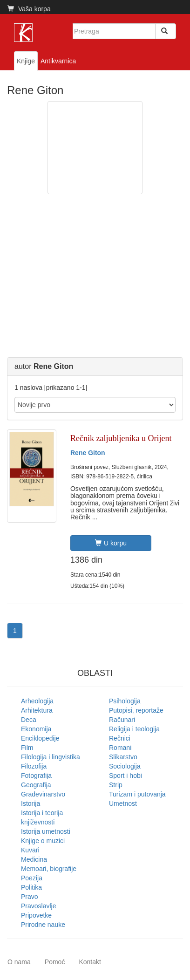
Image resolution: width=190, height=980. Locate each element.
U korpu (111, 543)
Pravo (30, 897)
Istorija (31, 803)
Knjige (26, 61)
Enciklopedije (40, 738)
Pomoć (55, 962)
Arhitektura (37, 710)
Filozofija (34, 766)
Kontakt (90, 962)
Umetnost (123, 803)
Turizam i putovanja (137, 794)
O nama (19, 962)
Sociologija (125, 766)
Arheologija (37, 701)
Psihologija (125, 701)
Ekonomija (36, 729)
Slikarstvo (123, 757)
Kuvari (30, 850)
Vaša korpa (29, 9)
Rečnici (120, 738)
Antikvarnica (58, 61)
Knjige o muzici (43, 841)
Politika (31, 887)
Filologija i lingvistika (51, 757)
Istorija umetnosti (46, 831)
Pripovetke (36, 915)
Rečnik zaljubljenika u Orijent (121, 438)
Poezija (32, 878)
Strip (116, 785)
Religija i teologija (134, 729)
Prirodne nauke (43, 925)
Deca (29, 720)
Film (27, 748)
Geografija (36, 785)
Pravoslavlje (38, 906)
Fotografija (36, 776)
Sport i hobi (126, 776)
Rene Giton (88, 453)
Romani (120, 748)
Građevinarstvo (43, 794)
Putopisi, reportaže (136, 710)
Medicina (34, 859)
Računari (122, 720)
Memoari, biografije (49, 869)
